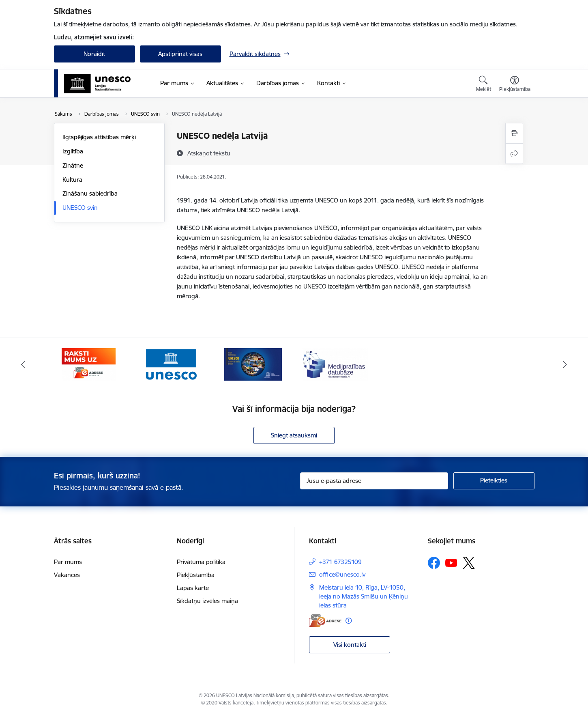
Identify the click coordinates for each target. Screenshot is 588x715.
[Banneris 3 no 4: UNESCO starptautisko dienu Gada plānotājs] (253, 364)
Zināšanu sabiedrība (90, 193)
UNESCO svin (80, 208)
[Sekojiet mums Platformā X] (469, 563)
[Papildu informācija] (349, 621)
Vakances (67, 575)
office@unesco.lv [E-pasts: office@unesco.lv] (342, 574)
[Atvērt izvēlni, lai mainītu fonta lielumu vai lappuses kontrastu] (515, 85)
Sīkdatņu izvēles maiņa (207, 601)
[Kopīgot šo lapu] (514, 154)
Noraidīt (94, 54)
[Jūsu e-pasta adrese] (374, 481)
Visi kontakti (350, 645)
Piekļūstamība (196, 575)
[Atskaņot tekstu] (209, 153)
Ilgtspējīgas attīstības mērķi (99, 137)
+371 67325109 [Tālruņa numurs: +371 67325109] (340, 562)
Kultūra (72, 180)
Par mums (68, 562)
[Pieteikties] (494, 481)
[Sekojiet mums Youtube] (451, 562)
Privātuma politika (201, 562)
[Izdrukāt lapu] (514, 133)
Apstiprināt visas (180, 54)
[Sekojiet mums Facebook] (434, 563)
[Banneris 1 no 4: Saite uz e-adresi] (89, 364)
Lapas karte (193, 588)
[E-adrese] (325, 621)
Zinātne (73, 165)
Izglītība (73, 151)
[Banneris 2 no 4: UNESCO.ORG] (171, 364)
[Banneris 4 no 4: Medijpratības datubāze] (335, 364)
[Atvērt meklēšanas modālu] (484, 85)
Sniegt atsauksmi (294, 435)
